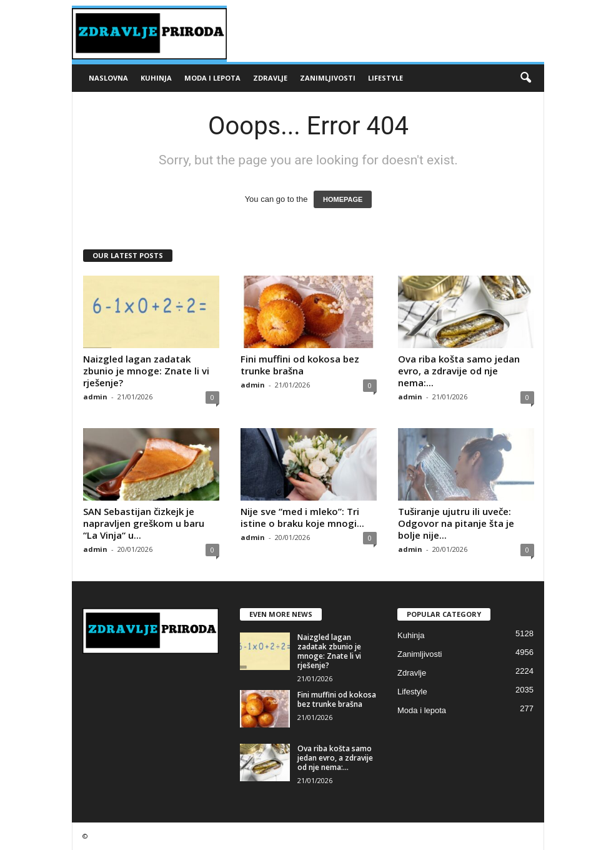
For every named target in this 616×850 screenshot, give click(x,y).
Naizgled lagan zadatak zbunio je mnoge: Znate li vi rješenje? (146, 371)
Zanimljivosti (328, 78)
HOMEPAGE (343, 199)
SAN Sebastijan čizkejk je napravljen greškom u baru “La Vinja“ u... (144, 523)
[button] (525, 78)
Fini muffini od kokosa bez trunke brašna (300, 365)
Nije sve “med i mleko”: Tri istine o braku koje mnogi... (302, 517)
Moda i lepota (212, 78)
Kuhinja (156, 78)
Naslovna (108, 78)
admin (95, 397)
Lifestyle (385, 78)
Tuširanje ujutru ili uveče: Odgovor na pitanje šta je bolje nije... (456, 523)
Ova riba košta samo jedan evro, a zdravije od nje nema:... (459, 371)
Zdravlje (270, 78)
